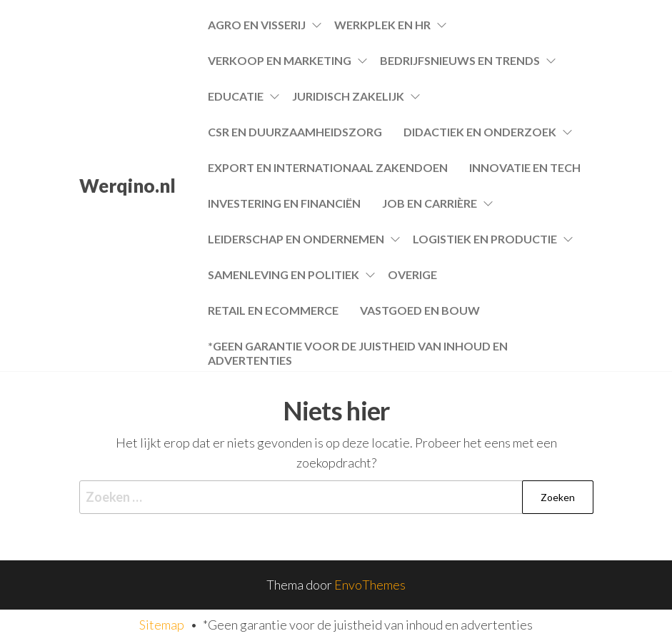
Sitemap (162, 625)
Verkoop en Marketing (280, 60)
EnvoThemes (370, 585)
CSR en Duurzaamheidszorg (295, 132)
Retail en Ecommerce (273, 310)
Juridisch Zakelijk (348, 96)
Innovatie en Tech (525, 167)
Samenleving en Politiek (284, 274)
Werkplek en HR (382, 25)
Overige (412, 274)
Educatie (236, 96)
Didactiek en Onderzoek (480, 132)
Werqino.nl (127, 186)
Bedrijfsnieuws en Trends (460, 60)
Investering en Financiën (284, 203)
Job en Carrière (430, 203)
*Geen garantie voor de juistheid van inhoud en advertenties (358, 352)
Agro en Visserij (257, 25)
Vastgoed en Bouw (420, 310)
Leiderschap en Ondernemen (296, 239)
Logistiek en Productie (485, 239)
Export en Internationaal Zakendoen (328, 167)
